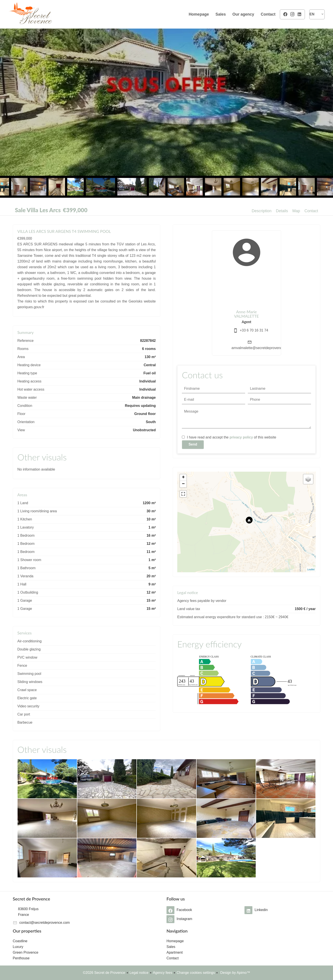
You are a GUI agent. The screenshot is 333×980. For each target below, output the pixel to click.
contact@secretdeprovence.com (45, 923)
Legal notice (139, 973)
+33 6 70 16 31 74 (254, 330)
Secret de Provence (31, 899)
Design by (235, 973)
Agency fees (163, 973)
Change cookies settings (196, 973)
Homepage (30, 14)
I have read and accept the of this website (232, 437)
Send (193, 444)
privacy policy (241, 437)
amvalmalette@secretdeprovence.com (262, 348)
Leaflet (311, 569)
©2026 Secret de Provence (104, 973)
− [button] (183, 484)
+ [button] (183, 478)
